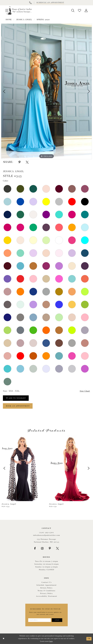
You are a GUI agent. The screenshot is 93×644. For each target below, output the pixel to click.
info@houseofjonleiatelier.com (47, 535)
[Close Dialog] (4, 639)
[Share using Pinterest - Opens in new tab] (19, 162)
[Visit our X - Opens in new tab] (57, 548)
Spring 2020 (43, 20)
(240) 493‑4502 (46, 533)
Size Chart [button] (85, 391)
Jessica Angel (24, 20)
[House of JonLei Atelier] (19, 10)
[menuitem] (73, 10)
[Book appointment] (50, 3)
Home (9, 20)
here (51, 641)
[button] (73, 10)
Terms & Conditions (46, 591)
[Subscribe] (57, 620)
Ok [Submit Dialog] (89, 639)
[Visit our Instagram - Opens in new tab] (42, 548)
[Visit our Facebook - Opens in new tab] (35, 548)
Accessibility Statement (47, 596)
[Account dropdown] (86, 10)
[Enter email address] (40, 620)
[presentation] (23, 468)
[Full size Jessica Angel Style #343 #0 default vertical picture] (46, 91)
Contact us (47, 582)
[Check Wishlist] (79, 10)
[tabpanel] (46, 91)
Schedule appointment (46, 585)
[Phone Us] (30, 3)
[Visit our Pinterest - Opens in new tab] (50, 548)
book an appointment (18, 406)
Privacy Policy (46, 593)
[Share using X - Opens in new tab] (27, 162)
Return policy (46, 588)
